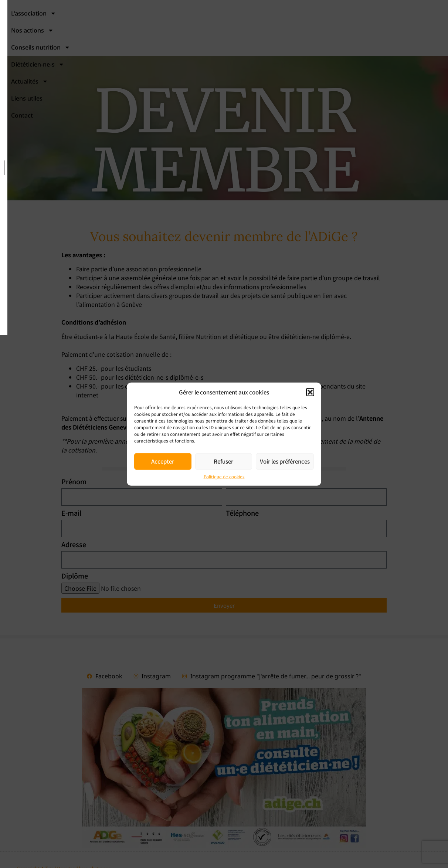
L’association (103, 27)
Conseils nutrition (234, 27)
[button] (310, 392)
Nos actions (165, 27)
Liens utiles (423, 27)
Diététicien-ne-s (308, 27)
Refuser (223, 461)
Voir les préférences (285, 461)
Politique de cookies (224, 476)
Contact (260, 44)
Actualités (371, 27)
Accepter (163, 461)
